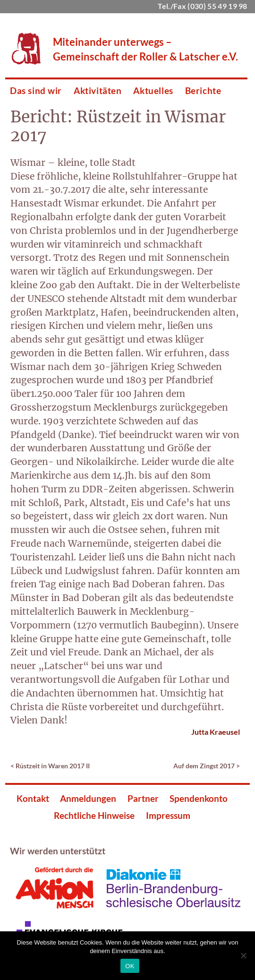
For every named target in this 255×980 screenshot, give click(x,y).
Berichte (203, 90)
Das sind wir (36, 90)
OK (130, 966)
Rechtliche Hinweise (94, 815)
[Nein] (243, 955)
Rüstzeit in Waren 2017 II (53, 766)
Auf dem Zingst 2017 (204, 766)
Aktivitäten (98, 90)
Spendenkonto (199, 798)
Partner (143, 798)
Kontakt (33, 798)
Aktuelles (153, 90)
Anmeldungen (88, 798)
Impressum (168, 815)
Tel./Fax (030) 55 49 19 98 (202, 6)
